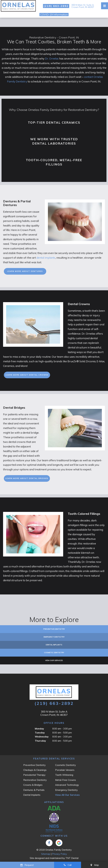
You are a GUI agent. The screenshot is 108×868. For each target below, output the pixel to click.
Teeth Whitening (64, 775)
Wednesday (42, 737)
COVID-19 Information (54, 15)
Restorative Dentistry (35, 780)
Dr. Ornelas (52, 59)
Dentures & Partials (34, 790)
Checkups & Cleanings (35, 770)
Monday (39, 729)
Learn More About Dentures (25, 271)
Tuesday (40, 733)
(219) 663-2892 (56, 6)
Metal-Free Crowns (66, 780)
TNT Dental (72, 858)
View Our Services (54, 660)
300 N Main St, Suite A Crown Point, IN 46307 (54, 713)
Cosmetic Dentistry (54, 653)
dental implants (46, 258)
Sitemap (46, 854)
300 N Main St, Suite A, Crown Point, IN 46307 (83, 6)
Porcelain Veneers (65, 770)
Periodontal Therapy (34, 775)
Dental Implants (54, 645)
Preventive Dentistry (54, 629)
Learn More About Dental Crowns (27, 375)
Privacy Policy (59, 854)
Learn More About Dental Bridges (27, 478)
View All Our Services (67, 795)
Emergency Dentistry (54, 637)
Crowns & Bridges (33, 785)
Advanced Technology (67, 785)
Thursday (40, 741)
